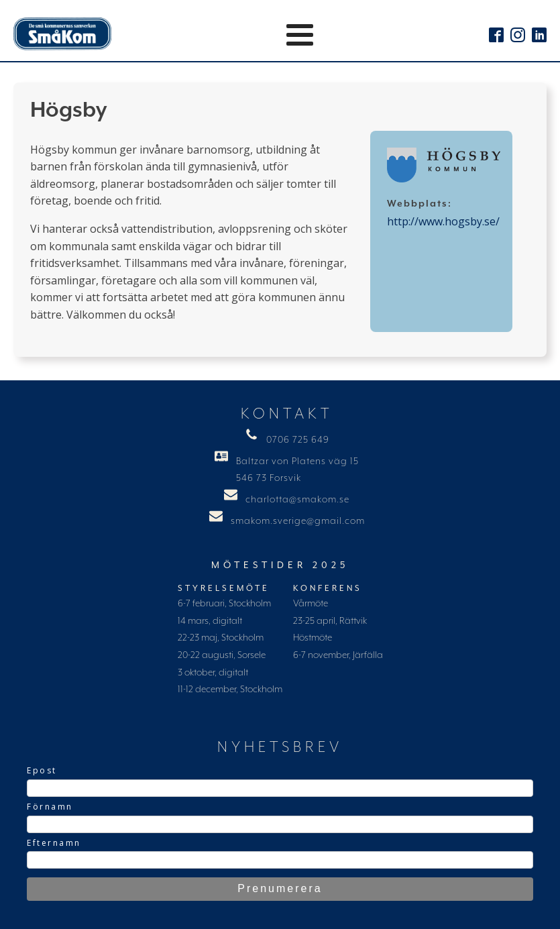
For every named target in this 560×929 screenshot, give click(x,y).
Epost (42, 770)
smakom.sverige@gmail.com (298, 521)
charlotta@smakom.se (297, 500)
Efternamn (54, 843)
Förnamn (50, 807)
